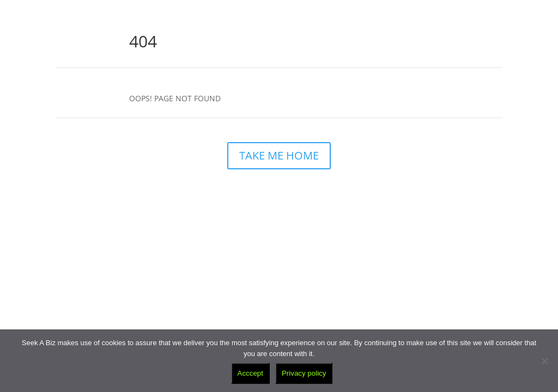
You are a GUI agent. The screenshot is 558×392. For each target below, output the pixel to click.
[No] (544, 361)
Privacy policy (304, 373)
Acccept (250, 373)
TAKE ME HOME (279, 155)
